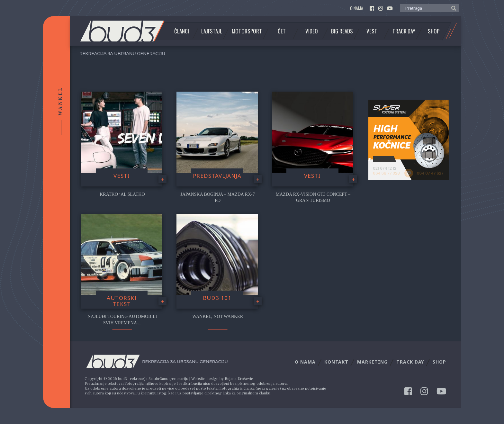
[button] (452, 8)
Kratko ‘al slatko (122, 194)
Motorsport (247, 31)
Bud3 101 (217, 298)
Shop (434, 31)
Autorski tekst (122, 301)
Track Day (404, 31)
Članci (182, 31)
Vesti (373, 31)
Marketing (372, 362)
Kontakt (336, 362)
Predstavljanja (217, 176)
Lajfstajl (212, 31)
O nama (357, 8)
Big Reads (342, 31)
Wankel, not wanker (218, 316)
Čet (282, 31)
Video (312, 31)
